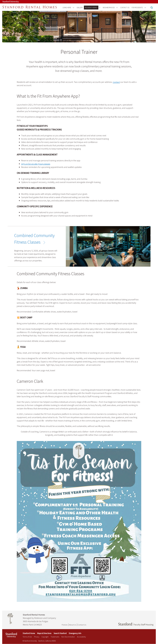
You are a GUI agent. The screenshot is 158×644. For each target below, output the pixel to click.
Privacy (37, 637)
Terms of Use (27, 637)
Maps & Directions (44, 633)
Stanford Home (29, 633)
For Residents (137, 7)
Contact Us (125, 7)
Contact (116, 82)
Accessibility (81, 637)
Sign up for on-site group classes (36, 164)
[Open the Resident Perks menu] (99, 8)
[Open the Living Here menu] (73, 8)
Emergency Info (75, 633)
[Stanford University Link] (8, 2)
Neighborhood (109, 7)
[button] (152, 8)
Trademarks (55, 637)
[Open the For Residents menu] (145, 8)
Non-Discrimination (68, 637)
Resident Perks (91, 7)
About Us (73, 625)
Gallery (80, 7)
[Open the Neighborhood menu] (117, 8)
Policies (65, 625)
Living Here (67, 7)
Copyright (45, 637)
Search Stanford (60, 633)
